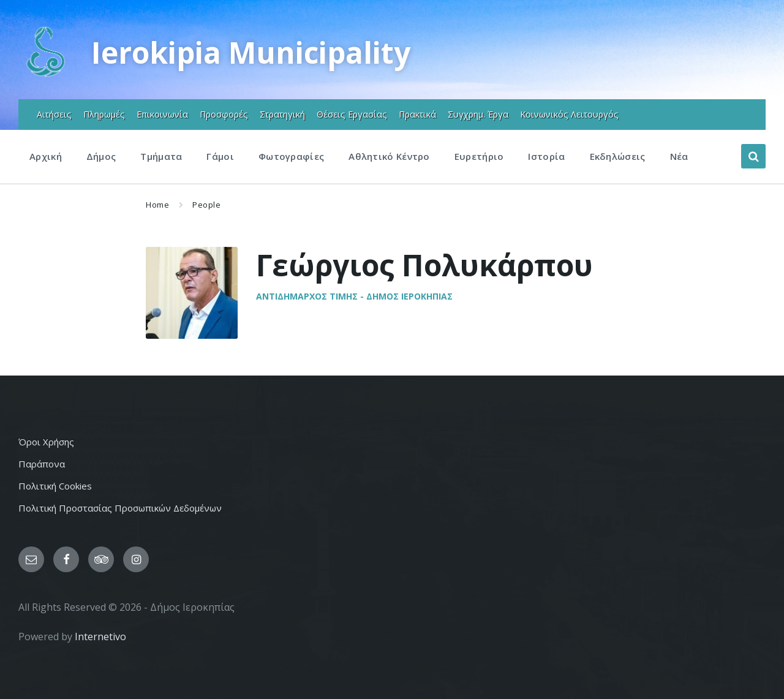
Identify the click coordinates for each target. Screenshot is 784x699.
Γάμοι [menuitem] (220, 156)
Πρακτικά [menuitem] (417, 114)
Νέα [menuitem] (679, 156)
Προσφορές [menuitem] (224, 114)
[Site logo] (46, 75)
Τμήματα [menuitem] (161, 156)
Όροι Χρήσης (46, 442)
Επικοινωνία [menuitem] (162, 114)
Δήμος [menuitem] (101, 156)
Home (157, 205)
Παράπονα (42, 464)
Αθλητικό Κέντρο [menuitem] (389, 156)
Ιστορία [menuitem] (546, 156)
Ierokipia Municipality (251, 52)
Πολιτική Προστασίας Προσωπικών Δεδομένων (120, 508)
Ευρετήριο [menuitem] (479, 156)
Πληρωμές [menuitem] (104, 114)
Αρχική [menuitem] (46, 156)
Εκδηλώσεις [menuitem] (618, 156)
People (206, 205)
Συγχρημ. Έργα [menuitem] (478, 114)
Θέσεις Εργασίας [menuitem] (352, 114)
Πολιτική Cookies (55, 486)
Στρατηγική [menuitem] (282, 114)
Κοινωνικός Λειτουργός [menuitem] (569, 114)
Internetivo (100, 637)
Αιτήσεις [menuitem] (54, 114)
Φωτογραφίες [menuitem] (291, 156)
